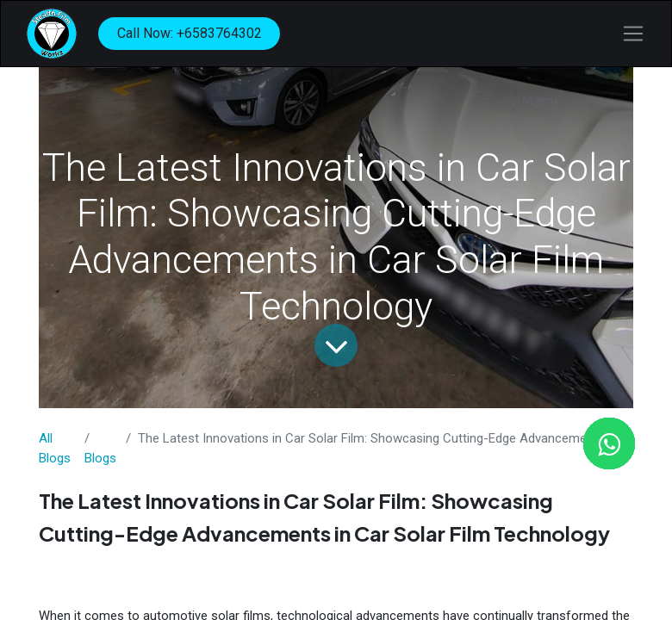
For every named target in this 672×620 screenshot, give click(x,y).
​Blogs (100, 458)
